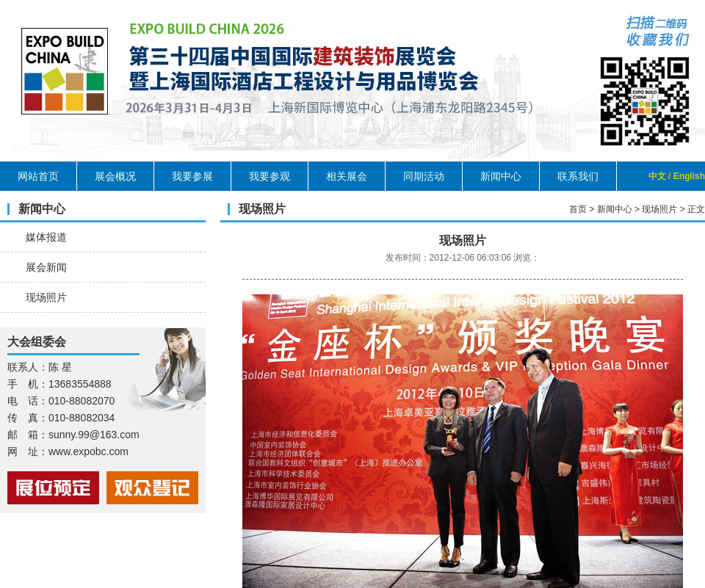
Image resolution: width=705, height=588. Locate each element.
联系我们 (578, 176)
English (689, 176)
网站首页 (38, 176)
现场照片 (46, 297)
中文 (657, 176)
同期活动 (424, 176)
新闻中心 (501, 176)
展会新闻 (46, 267)
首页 (578, 209)
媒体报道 (46, 237)
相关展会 (347, 176)
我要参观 (270, 176)
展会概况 (115, 176)
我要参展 (192, 176)
